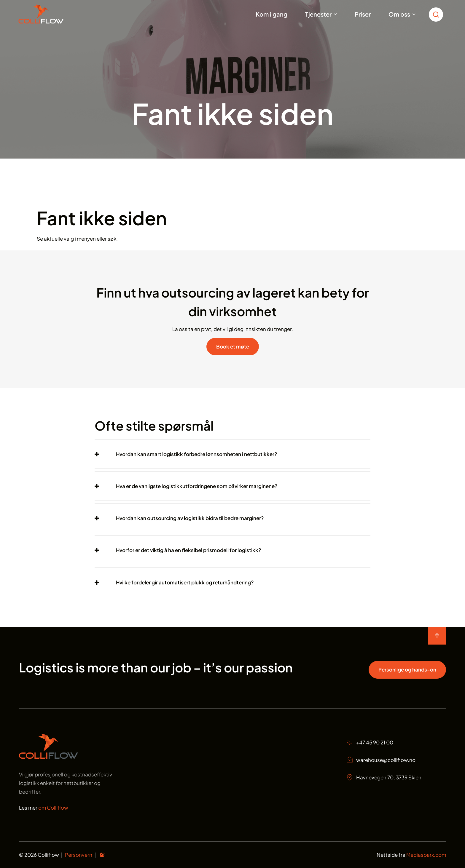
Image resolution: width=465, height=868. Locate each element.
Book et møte (233, 346)
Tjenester (318, 14)
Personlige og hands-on (407, 669)
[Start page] (48, 757)
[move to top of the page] (437, 636)
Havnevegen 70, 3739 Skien (384, 777)
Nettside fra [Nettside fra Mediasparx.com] (411, 855)
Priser (363, 14)
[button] (186, 454)
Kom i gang (271, 14)
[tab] (232, 454)
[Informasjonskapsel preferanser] (102, 856)
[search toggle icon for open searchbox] (437, 14)
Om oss (399, 14)
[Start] (48, 14)
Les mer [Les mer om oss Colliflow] (44, 808)
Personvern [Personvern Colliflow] (79, 855)
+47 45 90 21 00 (370, 742)
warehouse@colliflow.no (381, 760)
